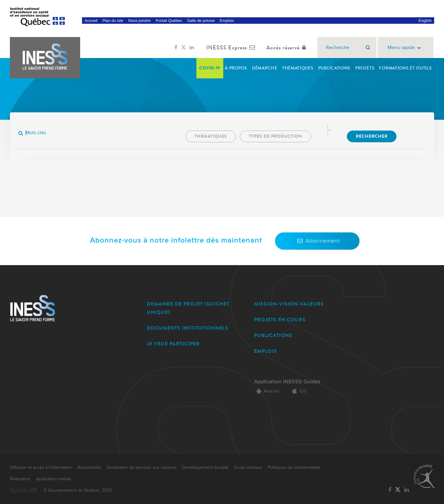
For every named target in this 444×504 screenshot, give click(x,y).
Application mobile (53, 479)
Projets (365, 68)
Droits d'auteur (248, 468)
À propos (236, 68)
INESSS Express (232, 48)
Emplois (227, 21)
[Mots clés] (65, 133)
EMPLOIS (265, 351)
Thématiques (298, 68)
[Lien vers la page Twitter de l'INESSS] (183, 48)
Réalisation (20, 479)
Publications (334, 68)
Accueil (91, 21)
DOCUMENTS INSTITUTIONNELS (187, 328)
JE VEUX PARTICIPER (173, 344)
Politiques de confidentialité (294, 468)
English (425, 21)
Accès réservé (288, 48)
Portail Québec (169, 21)
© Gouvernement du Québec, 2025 (78, 490)
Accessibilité (89, 468)
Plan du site (113, 21)
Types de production (275, 136)
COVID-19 (210, 68)
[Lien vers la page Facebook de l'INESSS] (176, 48)
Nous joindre (140, 21)
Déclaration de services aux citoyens (142, 468)
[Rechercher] (368, 48)
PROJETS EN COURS (280, 320)
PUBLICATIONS (273, 335)
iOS (298, 391)
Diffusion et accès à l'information (41, 468)
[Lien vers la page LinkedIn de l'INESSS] (192, 48)
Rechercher (372, 136)
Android (266, 391)
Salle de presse (201, 21)
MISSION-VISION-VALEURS (289, 304)
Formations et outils (405, 68)
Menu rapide (406, 48)
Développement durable (205, 468)
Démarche (265, 68)
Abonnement (317, 241)
